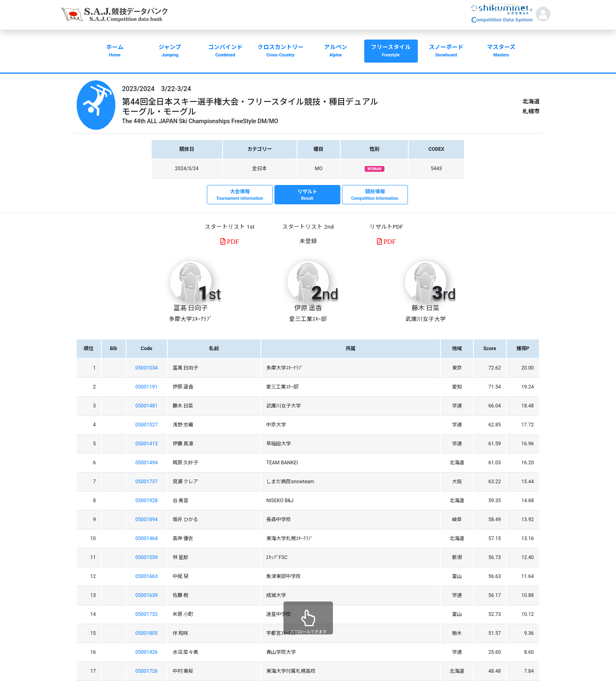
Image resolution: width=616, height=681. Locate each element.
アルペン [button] (336, 51)
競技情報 (375, 195)
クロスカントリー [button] (281, 51)
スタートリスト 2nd (308, 227)
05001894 (147, 520)
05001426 (147, 652)
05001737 (147, 482)
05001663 (147, 576)
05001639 (147, 595)
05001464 (147, 538)
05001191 (147, 387)
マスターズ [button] (501, 51)
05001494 (147, 463)
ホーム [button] (115, 51)
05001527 (147, 425)
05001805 (147, 633)
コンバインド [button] (225, 51)
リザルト (307, 195)
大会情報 (240, 195)
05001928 (147, 501)
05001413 (147, 444)
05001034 (147, 368)
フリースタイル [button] (391, 51)
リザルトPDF (386, 227)
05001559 (147, 557)
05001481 (147, 406)
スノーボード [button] (446, 51)
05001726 (147, 671)
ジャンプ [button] (170, 51)
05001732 (147, 614)
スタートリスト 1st (230, 227)
